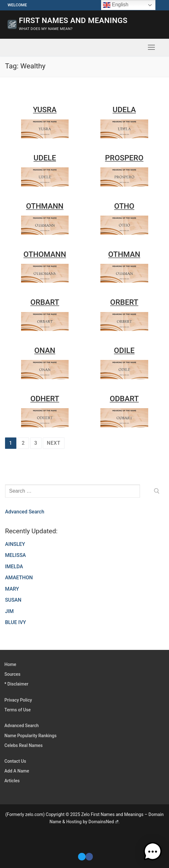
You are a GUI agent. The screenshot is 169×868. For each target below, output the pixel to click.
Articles (12, 781)
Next (54, 443)
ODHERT (45, 399)
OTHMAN (124, 254)
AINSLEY (15, 544)
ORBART (45, 302)
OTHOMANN (45, 254)
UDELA (124, 110)
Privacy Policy (18, 700)
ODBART (124, 399)
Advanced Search (25, 512)
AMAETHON (19, 578)
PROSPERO (124, 158)
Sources (12, 674)
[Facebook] (89, 856)
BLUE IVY (16, 622)
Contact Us (15, 761)
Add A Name (17, 771)
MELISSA (15, 555)
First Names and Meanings (73, 20)
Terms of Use (17, 710)
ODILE (124, 350)
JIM (9, 611)
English (116, 5)
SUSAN (13, 600)
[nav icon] (151, 48)
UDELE (45, 158)
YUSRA (45, 110)
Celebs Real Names (24, 745)
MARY (12, 589)
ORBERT (124, 302)
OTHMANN (45, 206)
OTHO (124, 206)
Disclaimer (18, 684)
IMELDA (14, 567)
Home (10, 664)
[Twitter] (82, 856)
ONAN (45, 350)
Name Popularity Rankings (31, 736)
